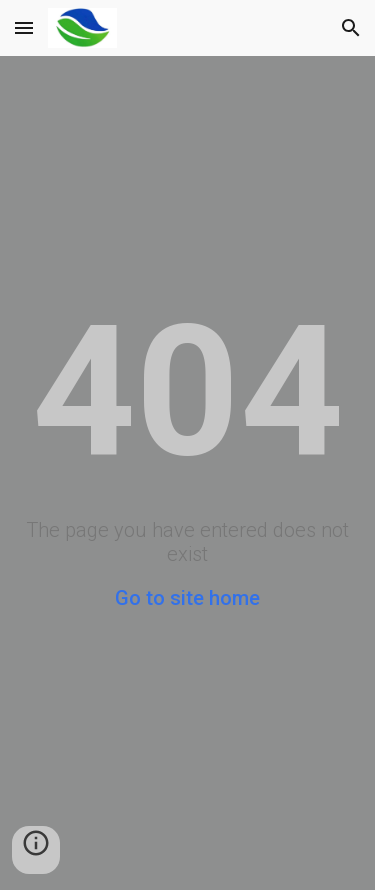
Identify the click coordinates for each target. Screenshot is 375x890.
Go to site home (187, 598)
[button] (24, 27)
